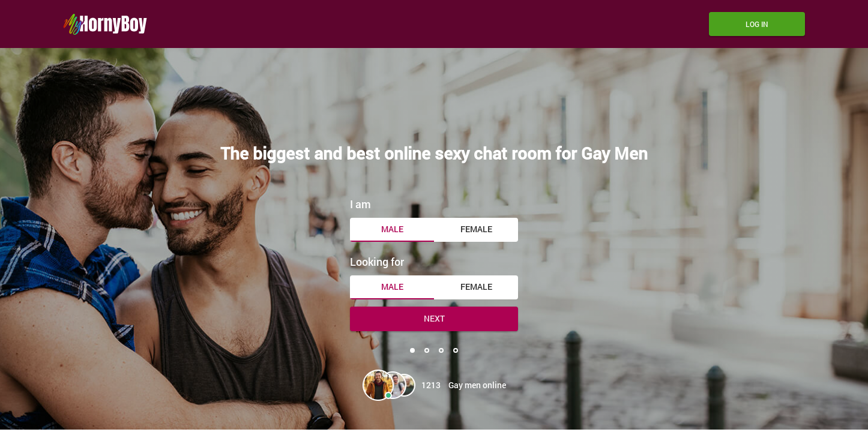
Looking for (377, 262)
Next (434, 318)
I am (360, 204)
